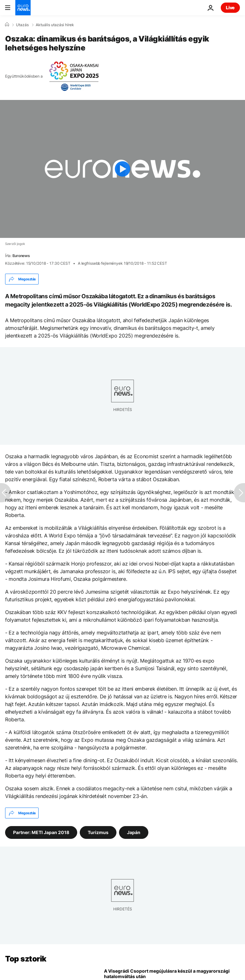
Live (230, 8)
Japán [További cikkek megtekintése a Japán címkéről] (134, 832)
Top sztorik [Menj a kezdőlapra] (26, 959)
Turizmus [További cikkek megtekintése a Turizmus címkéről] (98, 832)
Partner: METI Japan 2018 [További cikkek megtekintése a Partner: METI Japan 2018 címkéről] (41, 832)
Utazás (22, 25)
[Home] (7, 25)
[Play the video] (122, 169)
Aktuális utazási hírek (55, 25)
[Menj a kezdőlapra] (23, 8)
